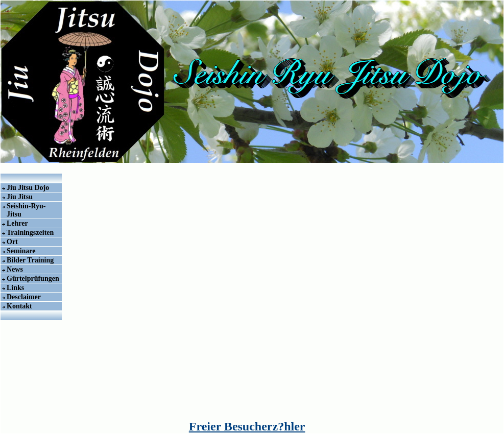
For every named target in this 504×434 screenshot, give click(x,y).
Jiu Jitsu (20, 197)
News (15, 269)
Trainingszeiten (30, 233)
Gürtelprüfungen (33, 279)
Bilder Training (30, 260)
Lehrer (17, 223)
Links (15, 288)
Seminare (21, 251)
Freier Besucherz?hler (247, 426)
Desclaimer (24, 297)
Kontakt (19, 306)
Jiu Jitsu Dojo (28, 188)
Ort (12, 242)
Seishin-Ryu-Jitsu (26, 210)
